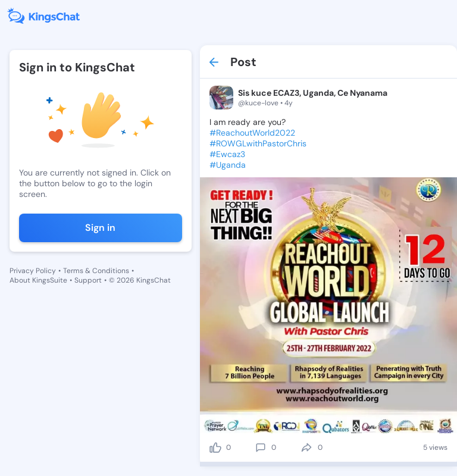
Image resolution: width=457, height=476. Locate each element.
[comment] (261, 447)
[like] (215, 447)
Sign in (100, 228)
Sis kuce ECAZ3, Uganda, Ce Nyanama (313, 93)
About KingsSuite (38, 280)
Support (88, 280)
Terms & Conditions (96, 271)
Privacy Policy (33, 271)
